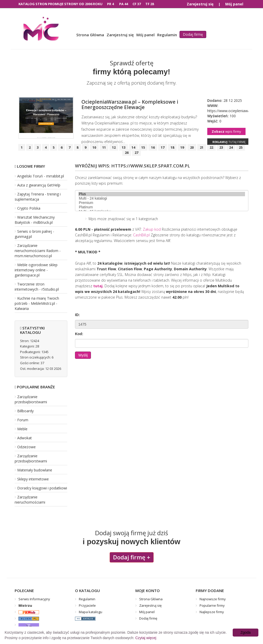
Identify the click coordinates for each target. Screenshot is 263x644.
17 (163, 147)
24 (231, 147)
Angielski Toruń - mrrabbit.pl (41, 176)
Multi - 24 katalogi (162, 198)
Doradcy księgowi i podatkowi (42, 488)
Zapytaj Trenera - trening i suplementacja (38, 197)
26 (127, 153)
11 (104, 147)
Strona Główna (90, 35)
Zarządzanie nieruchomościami (30, 500)
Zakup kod (152, 229)
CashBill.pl (141, 235)
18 (172, 147)
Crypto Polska (29, 208)
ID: (77, 315)
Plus (162, 194)
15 (143, 147)
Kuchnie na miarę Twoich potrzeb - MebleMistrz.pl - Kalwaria (37, 303)
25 (241, 147)
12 (114, 147)
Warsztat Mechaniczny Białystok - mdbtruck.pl (35, 220)
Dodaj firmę (193, 34)
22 (211, 147)
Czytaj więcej (146, 638)
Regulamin (167, 35)
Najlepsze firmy (212, 612)
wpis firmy (226, 131)
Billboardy (25, 411)
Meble (22, 429)
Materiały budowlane (35, 470)
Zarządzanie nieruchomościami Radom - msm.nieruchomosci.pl (38, 251)
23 (221, 147)
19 (182, 147)
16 (153, 147)
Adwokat (25, 438)
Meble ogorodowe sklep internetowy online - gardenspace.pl (36, 270)
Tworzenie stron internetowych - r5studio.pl (37, 287)
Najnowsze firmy (213, 599)
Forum (23, 420)
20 (192, 147)
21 (202, 147)
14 (133, 147)
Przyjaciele (87, 605)
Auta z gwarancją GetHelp (39, 185)
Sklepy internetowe (33, 479)
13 (124, 147)
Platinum (162, 207)
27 (136, 153)
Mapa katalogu (91, 612)
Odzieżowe (26, 447)
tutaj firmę (229, 142)
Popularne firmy (212, 605)
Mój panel (234, 4)
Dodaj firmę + (132, 557)
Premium (162, 203)
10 (94, 147)
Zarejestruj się (200, 4)
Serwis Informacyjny (34, 599)
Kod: (79, 334)
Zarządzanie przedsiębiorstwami (31, 399)
